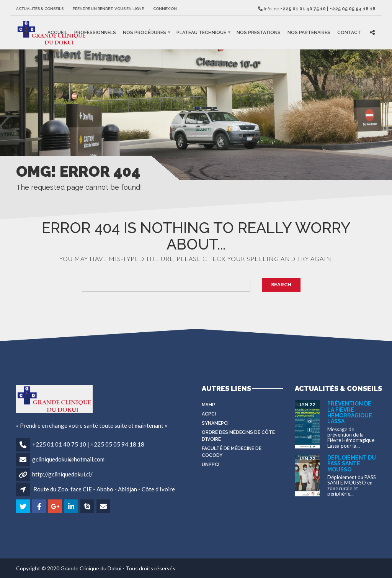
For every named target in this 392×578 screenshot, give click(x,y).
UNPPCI (211, 465)
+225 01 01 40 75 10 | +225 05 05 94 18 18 (88, 444)
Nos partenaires (309, 33)
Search (281, 285)
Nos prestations (259, 33)
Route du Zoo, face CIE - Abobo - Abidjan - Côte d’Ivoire (104, 489)
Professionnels (95, 33)
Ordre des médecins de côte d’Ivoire (238, 436)
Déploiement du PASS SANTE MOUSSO (352, 464)
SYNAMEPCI (215, 423)
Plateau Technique (201, 33)
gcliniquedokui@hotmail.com (68, 459)
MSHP (208, 405)
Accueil (57, 33)
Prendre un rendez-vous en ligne (108, 9)
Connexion (165, 9)
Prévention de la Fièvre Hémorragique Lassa (350, 412)
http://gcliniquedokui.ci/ (62, 474)
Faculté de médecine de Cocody (232, 452)
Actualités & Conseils (40, 9)
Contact (349, 33)
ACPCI (209, 414)
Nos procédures (145, 33)
